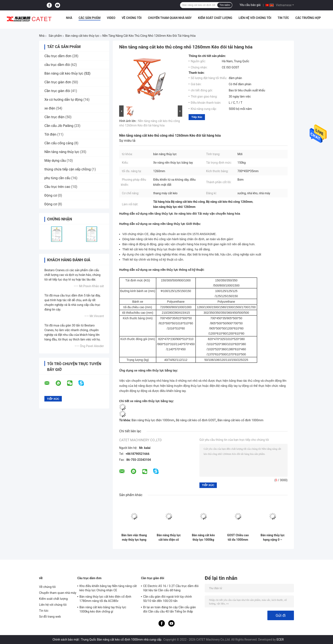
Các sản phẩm (90, 18)
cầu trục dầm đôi (57, 65)
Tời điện (50, 134)
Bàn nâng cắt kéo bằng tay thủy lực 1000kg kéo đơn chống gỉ (103, 609)
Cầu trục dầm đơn (58, 56)
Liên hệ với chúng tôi (255, 18)
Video (111, 18)
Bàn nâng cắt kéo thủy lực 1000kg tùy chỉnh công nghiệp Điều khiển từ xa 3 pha (203, 538)
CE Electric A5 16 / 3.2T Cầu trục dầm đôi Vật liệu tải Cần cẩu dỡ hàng (171, 588)
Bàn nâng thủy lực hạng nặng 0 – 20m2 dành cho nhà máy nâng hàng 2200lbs (273, 538)
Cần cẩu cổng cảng (59, 143)
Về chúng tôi (132, 18)
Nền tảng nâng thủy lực (62, 152)
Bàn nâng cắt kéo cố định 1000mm (240, 420)
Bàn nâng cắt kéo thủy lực (82, 36)
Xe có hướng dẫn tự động (63, 100)
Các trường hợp (308, 18)
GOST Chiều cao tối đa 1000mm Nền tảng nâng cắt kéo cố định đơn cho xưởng (238, 538)
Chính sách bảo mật (66, 640)
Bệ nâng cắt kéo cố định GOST (196, 420)
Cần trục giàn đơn (58, 82)
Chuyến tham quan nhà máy (170, 18)
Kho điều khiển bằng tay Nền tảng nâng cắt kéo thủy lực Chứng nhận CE (108, 588)
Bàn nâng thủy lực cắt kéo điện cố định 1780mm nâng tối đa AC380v (169, 538)
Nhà (69, 18)
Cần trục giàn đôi (57, 91)
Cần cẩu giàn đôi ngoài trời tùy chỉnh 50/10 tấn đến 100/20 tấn (168, 599)
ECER (280, 640)
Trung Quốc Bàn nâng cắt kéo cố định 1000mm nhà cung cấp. (122, 640)
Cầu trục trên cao (57, 187)
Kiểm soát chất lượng (215, 18)
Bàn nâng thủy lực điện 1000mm (153, 420)
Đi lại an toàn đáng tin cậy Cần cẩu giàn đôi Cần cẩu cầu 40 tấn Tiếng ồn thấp (169, 609)
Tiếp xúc (197, 117)
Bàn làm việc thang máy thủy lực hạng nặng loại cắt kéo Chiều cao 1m (134, 538)
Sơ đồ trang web (50, 617)
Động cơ (51, 195)
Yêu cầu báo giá (250, 5)
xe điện (50, 108)
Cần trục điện (54, 117)
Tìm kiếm (225, 5)
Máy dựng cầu (55, 161)
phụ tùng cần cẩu (57, 178)
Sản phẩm (55, 36)
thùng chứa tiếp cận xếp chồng (68, 169)
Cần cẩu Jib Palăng (59, 126)
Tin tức (283, 18)
